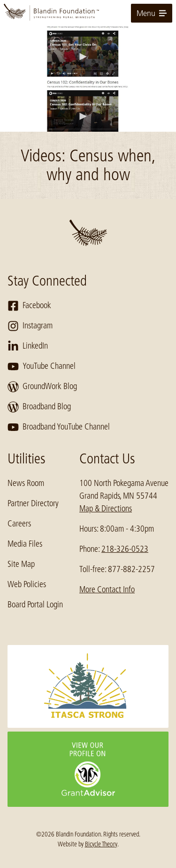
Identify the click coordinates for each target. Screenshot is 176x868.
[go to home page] (88, 13)
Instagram (30, 326)
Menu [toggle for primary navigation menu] (152, 13)
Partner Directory (33, 503)
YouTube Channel (42, 366)
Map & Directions (106, 509)
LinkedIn (28, 346)
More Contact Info (107, 589)
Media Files (25, 544)
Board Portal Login (35, 605)
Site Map (21, 564)
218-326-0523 (125, 549)
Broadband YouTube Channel (59, 427)
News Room (26, 483)
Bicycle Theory (101, 844)
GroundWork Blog (42, 387)
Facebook (29, 306)
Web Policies (27, 584)
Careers (19, 524)
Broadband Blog (39, 407)
